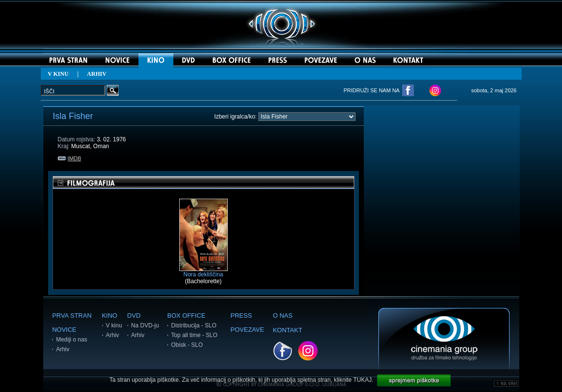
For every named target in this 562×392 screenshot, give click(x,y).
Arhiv (62, 349)
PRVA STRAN (72, 315)
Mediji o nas (71, 340)
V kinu (114, 325)
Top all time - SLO (194, 335)
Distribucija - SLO (194, 325)
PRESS (241, 315)
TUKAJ (362, 380)
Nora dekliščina (204, 272)
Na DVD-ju (145, 325)
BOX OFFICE (186, 315)
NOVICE (64, 330)
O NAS (283, 315)
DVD (134, 315)
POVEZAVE (247, 330)
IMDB (70, 158)
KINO (110, 315)
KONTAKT (288, 330)
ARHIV (97, 74)
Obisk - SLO (187, 345)
